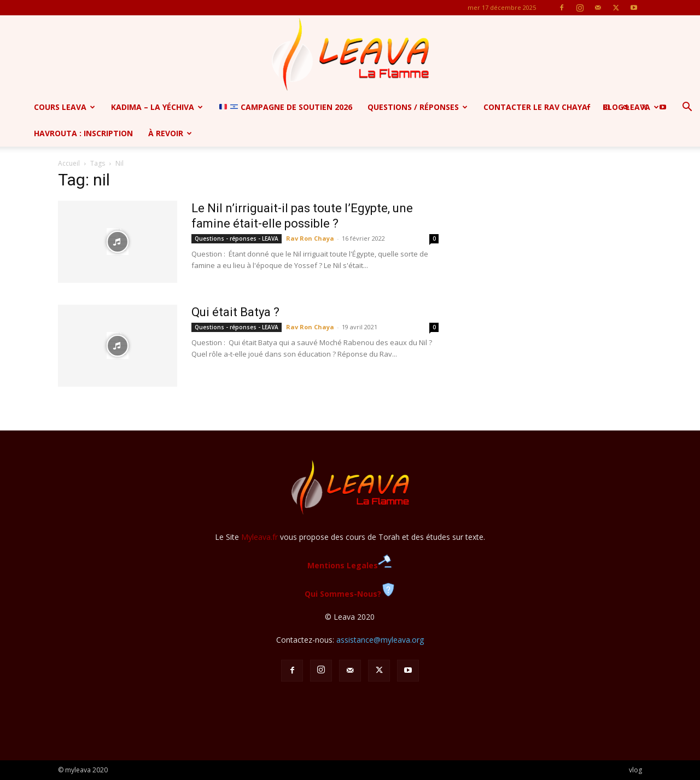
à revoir (170, 133)
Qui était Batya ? (235, 312)
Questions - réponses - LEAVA (237, 238)
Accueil (69, 163)
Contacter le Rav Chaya (535, 107)
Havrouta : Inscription (83, 133)
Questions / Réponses (418, 107)
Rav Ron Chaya (310, 238)
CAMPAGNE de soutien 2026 (286, 107)
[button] (687, 108)
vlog (635, 770)
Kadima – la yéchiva (157, 107)
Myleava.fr (259, 537)
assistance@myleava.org (380, 640)
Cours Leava (65, 107)
